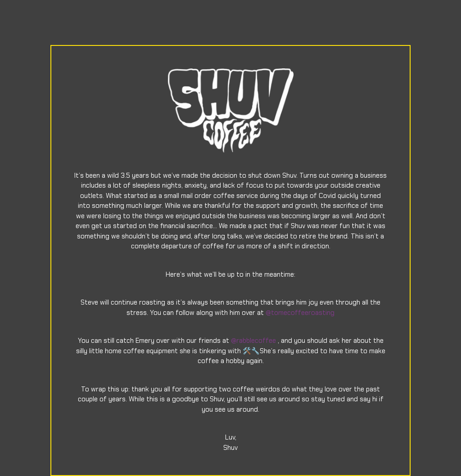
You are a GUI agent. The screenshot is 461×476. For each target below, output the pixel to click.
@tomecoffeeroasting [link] (300, 313)
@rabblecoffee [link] (253, 341)
